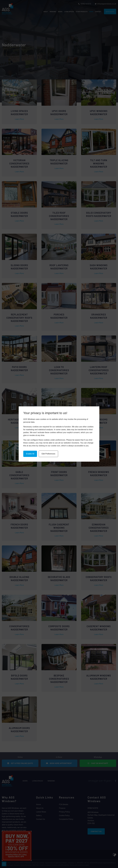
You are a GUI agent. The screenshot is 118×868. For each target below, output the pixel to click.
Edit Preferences (48, 454)
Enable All (30, 454)
